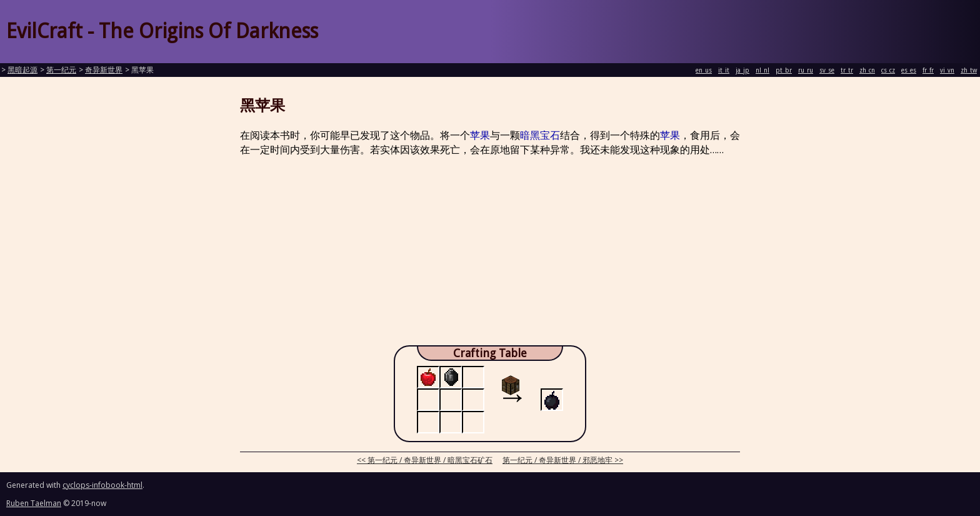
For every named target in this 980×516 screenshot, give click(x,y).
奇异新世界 (104, 70)
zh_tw (969, 70)
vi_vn (947, 70)
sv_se (827, 70)
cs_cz (888, 70)
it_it (724, 70)
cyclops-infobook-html (102, 485)
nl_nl (762, 70)
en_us (704, 70)
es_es (909, 70)
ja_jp (742, 70)
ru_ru (806, 70)
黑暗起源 (22, 70)
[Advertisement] (490, 255)
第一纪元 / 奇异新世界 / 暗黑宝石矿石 (430, 460)
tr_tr (847, 70)
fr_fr (928, 70)
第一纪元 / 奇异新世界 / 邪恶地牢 (557, 460)
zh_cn (867, 70)
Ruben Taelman (34, 503)
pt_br (784, 70)
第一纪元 (61, 70)
